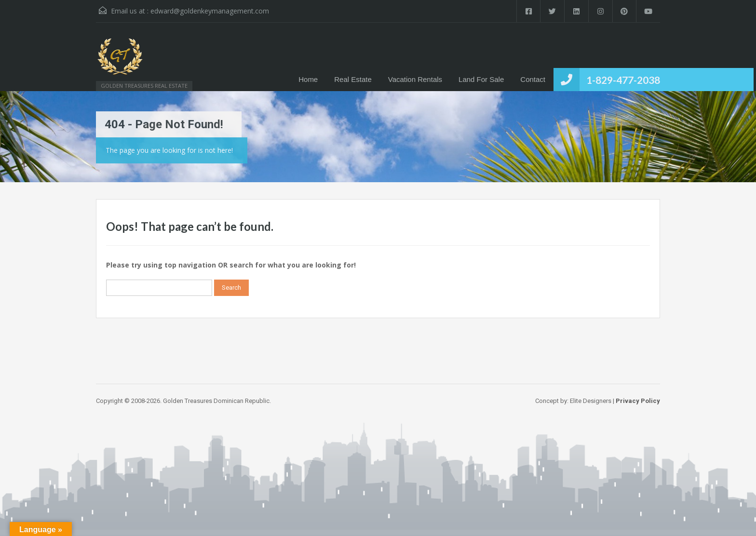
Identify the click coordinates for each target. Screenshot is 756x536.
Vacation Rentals (415, 79)
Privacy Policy (638, 401)
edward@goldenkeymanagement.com (210, 11)
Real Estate (353, 79)
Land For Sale (481, 79)
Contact (533, 79)
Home (308, 79)
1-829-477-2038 (623, 80)
